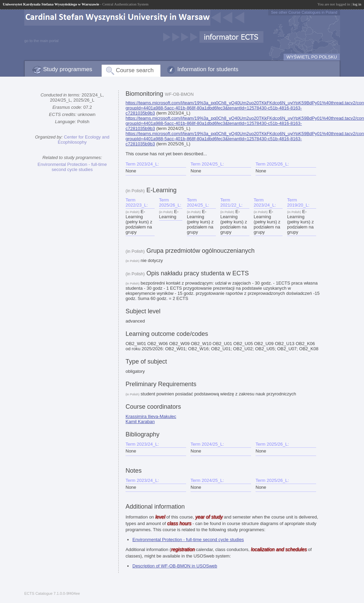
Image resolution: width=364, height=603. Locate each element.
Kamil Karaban (140, 422)
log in (357, 4)
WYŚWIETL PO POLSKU (312, 57)
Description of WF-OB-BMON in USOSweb (175, 566)
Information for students (208, 69)
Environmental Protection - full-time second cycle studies (72, 167)
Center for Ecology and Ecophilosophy (84, 140)
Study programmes (68, 69)
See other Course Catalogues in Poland (304, 12)
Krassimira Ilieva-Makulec (151, 416)
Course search (135, 70)
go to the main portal (41, 41)
